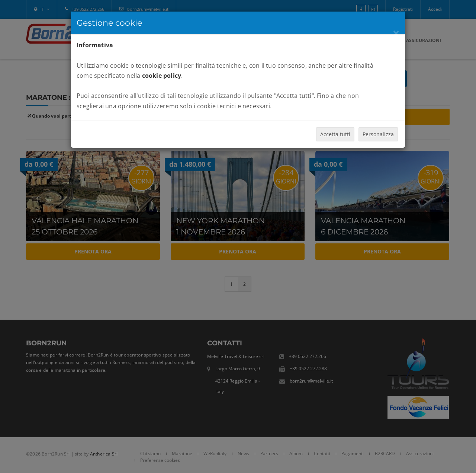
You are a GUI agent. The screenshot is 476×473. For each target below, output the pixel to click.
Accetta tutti (335, 134)
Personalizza (378, 134)
